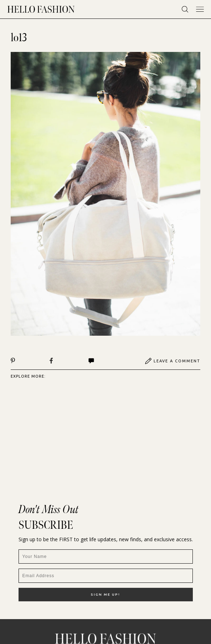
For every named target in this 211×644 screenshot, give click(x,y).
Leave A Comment (173, 361)
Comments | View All (91, 361)
